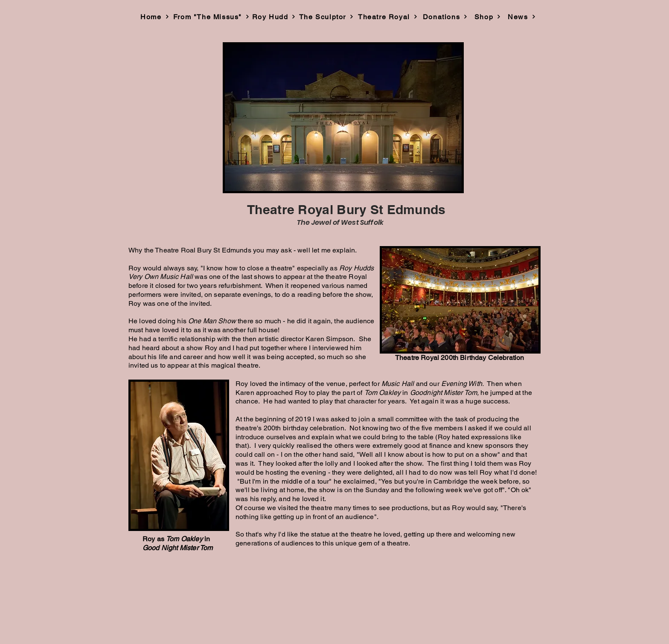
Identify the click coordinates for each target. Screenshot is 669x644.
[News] (522, 17)
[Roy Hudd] (274, 17)
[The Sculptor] (326, 17)
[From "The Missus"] (211, 17)
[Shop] (488, 17)
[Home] (155, 17)
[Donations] (445, 17)
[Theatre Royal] (388, 17)
